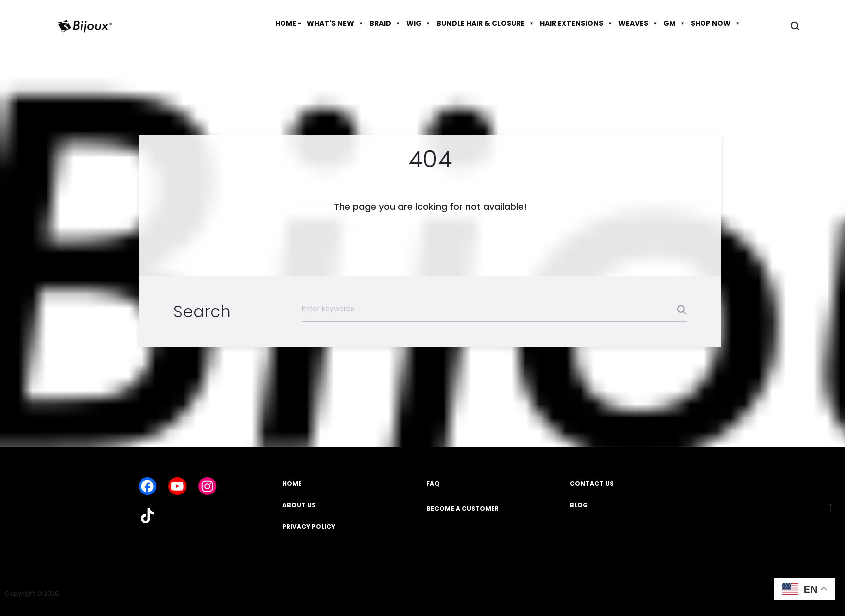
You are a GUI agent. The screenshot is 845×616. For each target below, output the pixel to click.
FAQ (433, 483)
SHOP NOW (716, 23)
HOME (292, 483)
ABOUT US (299, 505)
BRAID (385, 23)
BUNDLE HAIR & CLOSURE (486, 23)
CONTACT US (592, 483)
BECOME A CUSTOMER (463, 509)
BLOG (579, 505)
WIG (419, 23)
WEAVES (638, 23)
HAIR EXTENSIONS (576, 23)
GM (674, 23)
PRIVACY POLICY (309, 527)
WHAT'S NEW (336, 23)
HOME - (288, 23)
